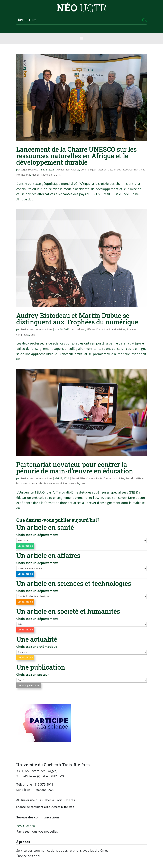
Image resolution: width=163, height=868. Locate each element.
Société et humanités (68, 483)
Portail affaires (117, 329)
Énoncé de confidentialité (33, 807)
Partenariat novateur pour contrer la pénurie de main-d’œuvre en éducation (75, 468)
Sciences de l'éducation (42, 483)
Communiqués (89, 170)
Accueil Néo (63, 170)
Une (33, 335)
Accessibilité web (63, 807)
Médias (36, 175)
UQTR (57, 175)
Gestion (102, 170)
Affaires (75, 170)
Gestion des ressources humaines (126, 170)
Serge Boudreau (29, 170)
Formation (102, 329)
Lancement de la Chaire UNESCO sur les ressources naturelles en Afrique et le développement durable (76, 156)
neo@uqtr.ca (26, 826)
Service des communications (36, 329)
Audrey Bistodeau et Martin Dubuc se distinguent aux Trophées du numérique (77, 319)
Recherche (47, 175)
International (23, 175)
